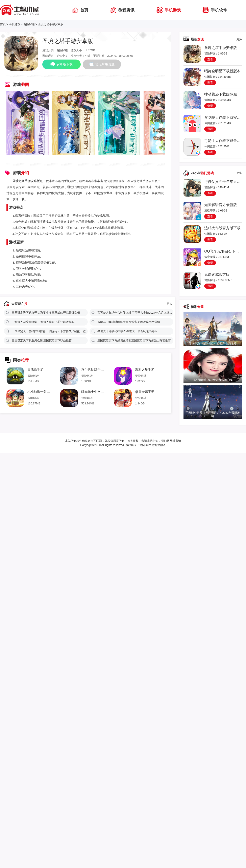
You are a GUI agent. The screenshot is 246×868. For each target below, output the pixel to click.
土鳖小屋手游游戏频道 (151, 445)
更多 (170, 304)
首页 (3, 24)
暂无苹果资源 (102, 64)
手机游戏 (15, 24)
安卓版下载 (61, 64)
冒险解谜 (29, 24)
